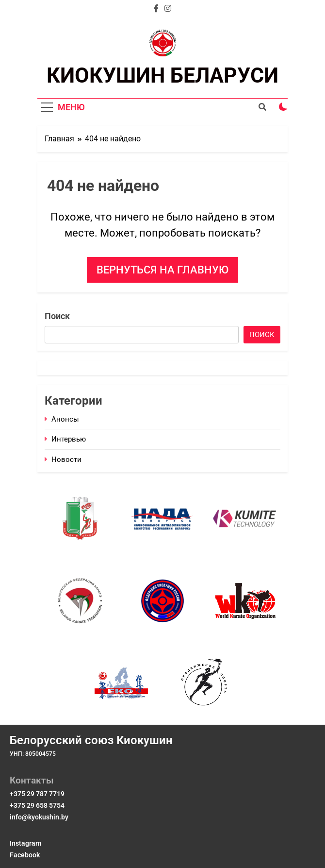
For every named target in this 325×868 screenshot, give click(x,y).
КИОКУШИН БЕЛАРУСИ (162, 75)
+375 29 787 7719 (37, 794)
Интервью (69, 439)
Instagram (25, 843)
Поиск (57, 316)
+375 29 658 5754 (37, 805)
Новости (66, 460)
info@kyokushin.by (39, 817)
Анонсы (65, 419)
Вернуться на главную (162, 270)
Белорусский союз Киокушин (91, 740)
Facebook (25, 855)
